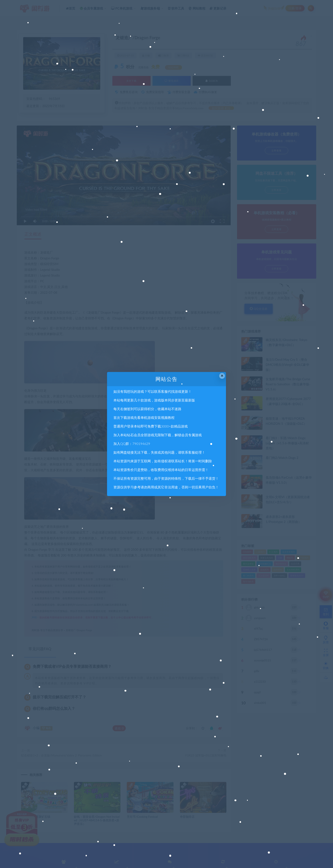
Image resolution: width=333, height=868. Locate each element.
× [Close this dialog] (222, 376)
